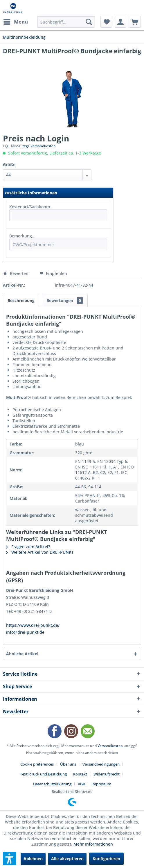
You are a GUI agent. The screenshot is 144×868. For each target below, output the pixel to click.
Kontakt (80, 774)
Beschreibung (21, 300)
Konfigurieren (106, 859)
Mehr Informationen (93, 844)
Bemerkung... (22, 236)
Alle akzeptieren (67, 859)
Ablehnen (33, 859)
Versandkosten (110, 746)
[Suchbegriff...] (66, 22)
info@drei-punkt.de (25, 632)
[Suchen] (89, 22)
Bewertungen (65, 300)
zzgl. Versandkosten (39, 146)
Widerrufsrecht (107, 774)
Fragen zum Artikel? (28, 547)
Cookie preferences (37, 764)
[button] (10, 858)
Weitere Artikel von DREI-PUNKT (40, 552)
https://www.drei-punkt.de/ (33, 625)
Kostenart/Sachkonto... (31, 207)
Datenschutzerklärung (52, 784)
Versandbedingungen (101, 764)
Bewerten (16, 273)
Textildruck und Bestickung (43, 774)
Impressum (101, 784)
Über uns (68, 764)
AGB (81, 784)
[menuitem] (15, 22)
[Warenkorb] (135, 22)
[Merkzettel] (106, 22)
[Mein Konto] (120, 22)
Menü (16, 21)
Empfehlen (53, 273)
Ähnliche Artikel (22, 654)
